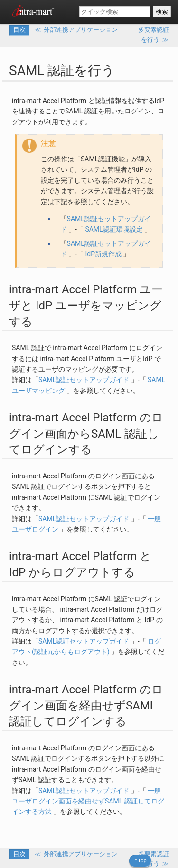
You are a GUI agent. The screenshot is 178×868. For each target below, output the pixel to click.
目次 (19, 30)
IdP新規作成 (103, 254)
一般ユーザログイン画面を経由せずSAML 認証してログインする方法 (88, 801)
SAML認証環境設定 (114, 229)
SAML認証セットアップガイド (84, 380)
